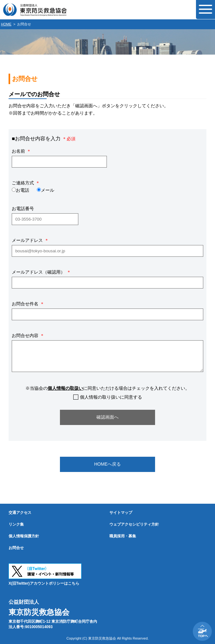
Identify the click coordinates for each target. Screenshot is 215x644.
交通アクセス (20, 513)
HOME (6, 24)
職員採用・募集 (123, 536)
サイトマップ (121, 513)
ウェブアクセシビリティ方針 (134, 524)
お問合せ (16, 548)
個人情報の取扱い (65, 388)
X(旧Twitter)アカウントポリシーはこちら (44, 583)
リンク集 (16, 524)
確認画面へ (107, 417)
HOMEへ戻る (107, 464)
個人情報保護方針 (24, 536)
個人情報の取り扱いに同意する (111, 397)
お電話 (23, 190)
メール (48, 190)
